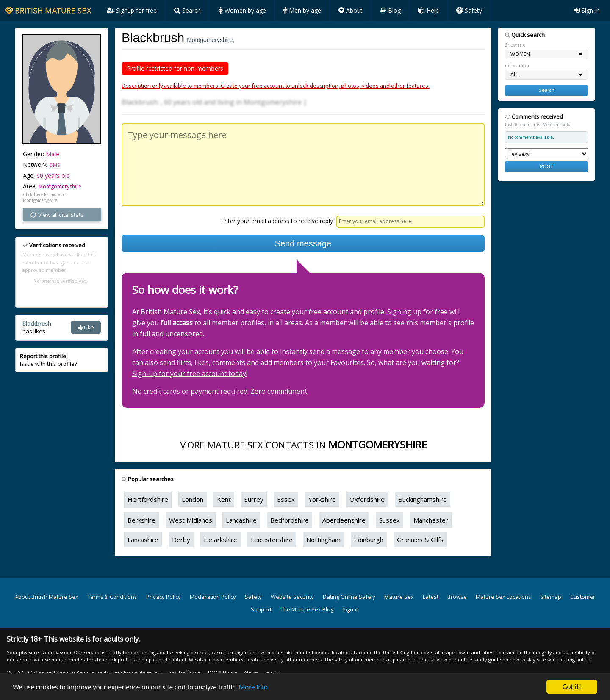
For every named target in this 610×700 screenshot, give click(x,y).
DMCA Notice (223, 672)
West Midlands (191, 520)
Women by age (242, 10)
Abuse (251, 672)
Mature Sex (399, 597)
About (351, 10)
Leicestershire (272, 540)
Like (86, 327)
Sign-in (587, 10)
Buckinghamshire (423, 499)
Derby (181, 540)
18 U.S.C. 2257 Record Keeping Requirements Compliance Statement (85, 672)
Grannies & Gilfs (420, 540)
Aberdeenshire (344, 520)
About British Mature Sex (47, 597)
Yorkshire (322, 499)
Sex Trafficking (185, 672)
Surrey (254, 499)
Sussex (390, 520)
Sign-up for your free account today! (190, 374)
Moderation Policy (213, 597)
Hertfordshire (148, 499)
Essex (286, 499)
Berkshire (141, 520)
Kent (224, 499)
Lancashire (241, 520)
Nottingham (323, 540)
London (193, 499)
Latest (431, 597)
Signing (399, 312)
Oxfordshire (367, 499)
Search (187, 10)
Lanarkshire (220, 540)
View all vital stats (57, 215)
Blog (390, 10)
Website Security (292, 597)
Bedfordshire (290, 520)
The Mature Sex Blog (307, 609)
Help (428, 10)
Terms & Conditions (112, 597)
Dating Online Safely (349, 597)
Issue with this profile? (49, 360)
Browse (457, 597)
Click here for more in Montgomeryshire (44, 197)
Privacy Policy (164, 597)
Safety (469, 10)
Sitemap (551, 597)
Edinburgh (369, 540)
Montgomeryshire (60, 187)
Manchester (431, 520)
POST (546, 166)
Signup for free (132, 10)
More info (253, 687)
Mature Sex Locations (503, 597)
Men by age (302, 10)
